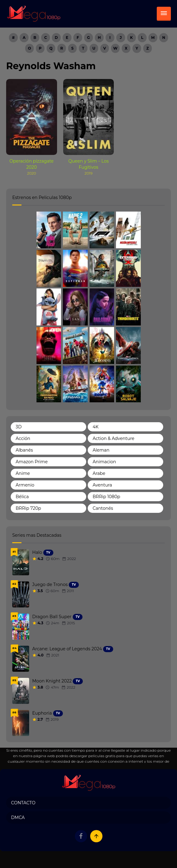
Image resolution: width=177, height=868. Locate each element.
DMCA (18, 817)
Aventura (102, 485)
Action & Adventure (114, 438)
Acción (23, 438)
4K (96, 427)
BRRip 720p (28, 508)
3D (19, 427)
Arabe (99, 473)
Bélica (22, 497)
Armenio (25, 485)
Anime (23, 473)
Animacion (104, 462)
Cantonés (103, 508)
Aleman (101, 450)
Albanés (24, 450)
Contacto (23, 803)
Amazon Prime (32, 462)
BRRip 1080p (106, 497)
